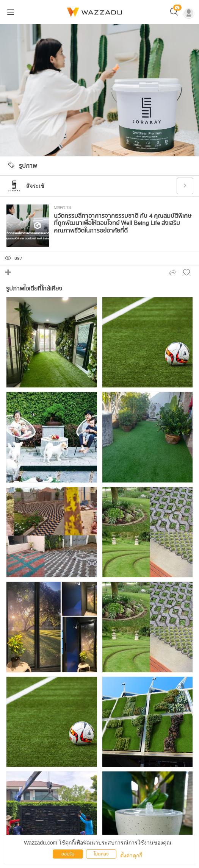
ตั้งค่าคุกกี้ (131, 856)
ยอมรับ (68, 854)
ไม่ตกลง (101, 854)
